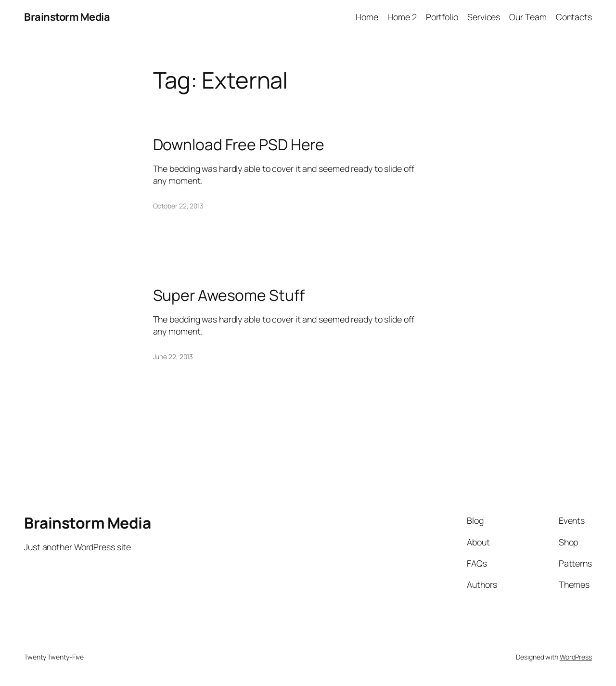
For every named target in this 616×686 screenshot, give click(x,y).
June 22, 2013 (173, 356)
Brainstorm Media (67, 17)
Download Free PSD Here (239, 145)
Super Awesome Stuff (229, 296)
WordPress (576, 657)
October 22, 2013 (178, 206)
